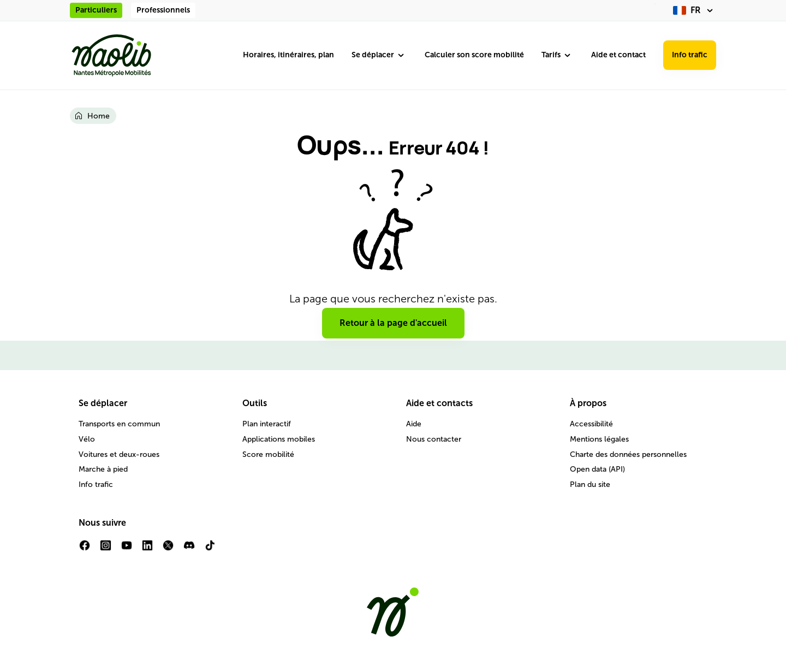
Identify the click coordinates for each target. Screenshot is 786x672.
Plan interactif (267, 424)
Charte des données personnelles (628, 454)
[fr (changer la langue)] (695, 10)
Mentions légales (599, 439)
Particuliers (96, 10)
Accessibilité (591, 424)
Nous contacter (434, 439)
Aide (414, 424)
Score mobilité (268, 454)
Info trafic (690, 55)
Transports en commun (119, 424)
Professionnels (163, 10)
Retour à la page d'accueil (393, 323)
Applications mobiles (279, 439)
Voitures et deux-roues (119, 454)
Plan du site (590, 484)
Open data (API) (597, 469)
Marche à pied (103, 469)
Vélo (87, 439)
